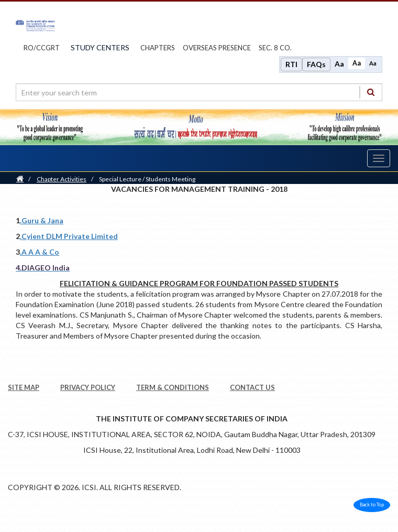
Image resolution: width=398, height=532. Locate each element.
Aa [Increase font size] (339, 64)
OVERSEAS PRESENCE (217, 48)
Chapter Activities (62, 179)
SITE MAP (24, 387)
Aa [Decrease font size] (373, 63)
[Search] (371, 92)
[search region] (199, 92)
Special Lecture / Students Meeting (147, 179)
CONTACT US (252, 387)
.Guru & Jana (42, 220)
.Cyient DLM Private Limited (69, 236)
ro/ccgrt (42, 48)
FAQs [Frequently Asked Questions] (316, 64)
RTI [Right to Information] (291, 64)
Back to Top (372, 504)
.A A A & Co (40, 252)
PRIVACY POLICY (88, 387)
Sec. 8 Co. (275, 48)
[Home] (20, 179)
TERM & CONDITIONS (173, 387)
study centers (100, 47)
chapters (158, 48)
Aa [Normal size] (357, 63)
